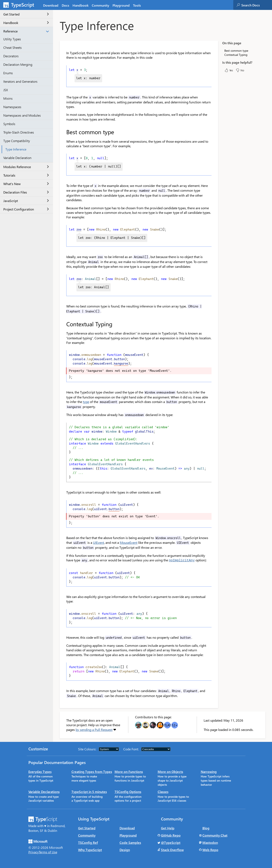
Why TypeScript (90, 849)
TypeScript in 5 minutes (89, 791)
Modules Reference (26, 167)
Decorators (11, 56)
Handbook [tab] (80, 5)
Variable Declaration (17, 158)
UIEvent (99, 542)
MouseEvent (129, 542)
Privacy (34, 852)
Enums (8, 73)
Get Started (26, 14)
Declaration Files (26, 192)
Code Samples (130, 842)
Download (127, 828)
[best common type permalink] (64, 132)
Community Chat (215, 835)
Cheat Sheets (13, 47)
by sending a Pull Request (94, 729)
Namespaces (12, 107)
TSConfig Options (128, 791)
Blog (206, 828)
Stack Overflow (172, 849)
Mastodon (210, 842)
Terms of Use (48, 852)
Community (87, 835)
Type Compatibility (17, 141)
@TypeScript (171, 842)
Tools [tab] (137, 5)
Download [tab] (51, 5)
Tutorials (26, 175)
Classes (163, 791)
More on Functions (129, 771)
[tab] (65, 5)
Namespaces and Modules (22, 115)
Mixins (8, 98)
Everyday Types (40, 771)
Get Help (168, 828)
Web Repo (210, 849)
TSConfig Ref (88, 842)
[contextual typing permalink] (64, 324)
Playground (128, 835)
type (86, 402)
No (240, 70)
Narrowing (209, 771)
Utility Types (12, 39)
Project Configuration (26, 209)
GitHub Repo (171, 835)
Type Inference (16, 149)
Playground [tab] (121, 5)
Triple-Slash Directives (19, 132)
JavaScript (26, 201)
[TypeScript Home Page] (21, 5)
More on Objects (170, 771)
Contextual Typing (236, 55)
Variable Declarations (44, 791)
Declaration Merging (18, 64)
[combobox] (256, 5)
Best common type (236, 51)
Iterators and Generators (20, 81)
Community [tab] (100, 5)
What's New (26, 184)
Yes (229, 70)
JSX (6, 90)
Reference (26, 31)
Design (125, 849)
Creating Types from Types (92, 771)
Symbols (9, 124)
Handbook (26, 23)
